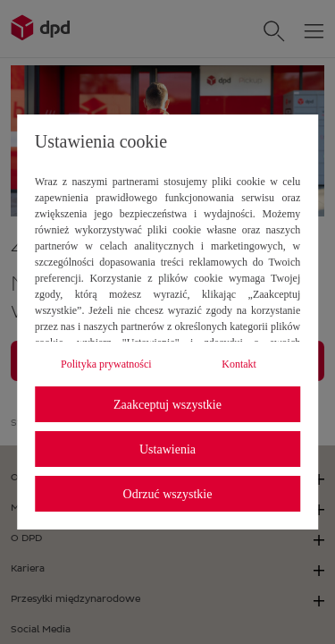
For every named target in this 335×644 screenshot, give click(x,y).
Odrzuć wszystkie (168, 494)
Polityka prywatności (106, 364)
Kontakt (239, 364)
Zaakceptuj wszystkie (167, 405)
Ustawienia (167, 449)
